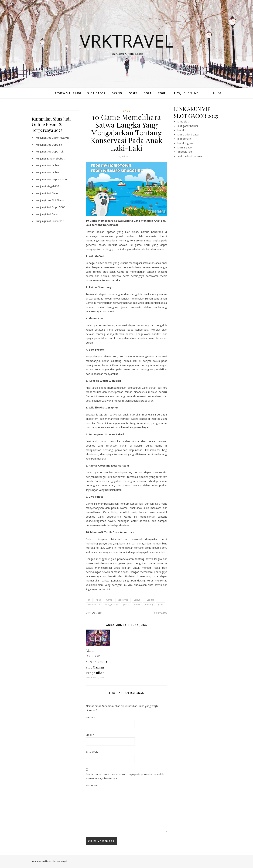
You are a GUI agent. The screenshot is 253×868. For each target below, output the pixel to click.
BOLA (148, 93)
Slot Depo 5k (54, 145)
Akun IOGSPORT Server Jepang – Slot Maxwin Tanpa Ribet (98, 662)
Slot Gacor (53, 193)
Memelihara (94, 605)
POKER (133, 93)
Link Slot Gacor (55, 200)
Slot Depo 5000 (56, 207)
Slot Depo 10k (55, 151)
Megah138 (53, 186)
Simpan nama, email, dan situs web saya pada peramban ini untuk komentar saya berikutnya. (125, 776)
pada (126, 605)
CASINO (117, 93)
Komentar (92, 785)
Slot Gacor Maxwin (58, 138)
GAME (127, 111)
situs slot (183, 121)
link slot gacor (186, 143)
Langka (151, 600)
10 (89, 600)
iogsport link (185, 139)
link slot (182, 130)
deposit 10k (185, 152)
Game (109, 600)
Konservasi (123, 600)
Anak (98, 600)
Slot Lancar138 (55, 221)
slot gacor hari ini (188, 126)
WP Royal (62, 861)
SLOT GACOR (96, 93)
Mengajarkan (112, 605)
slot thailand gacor (189, 134)
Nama (90, 717)
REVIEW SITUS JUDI (68, 93)
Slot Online (53, 165)
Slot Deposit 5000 (57, 179)
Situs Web (92, 752)
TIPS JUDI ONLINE (186, 93)
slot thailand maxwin (190, 156)
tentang (149, 605)
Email (90, 735)
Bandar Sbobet (55, 158)
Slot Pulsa (52, 214)
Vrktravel (126, 41)
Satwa (137, 605)
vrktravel (97, 613)
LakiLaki (138, 600)
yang (161, 605)
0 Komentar (161, 613)
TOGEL (163, 93)
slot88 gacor (185, 147)
